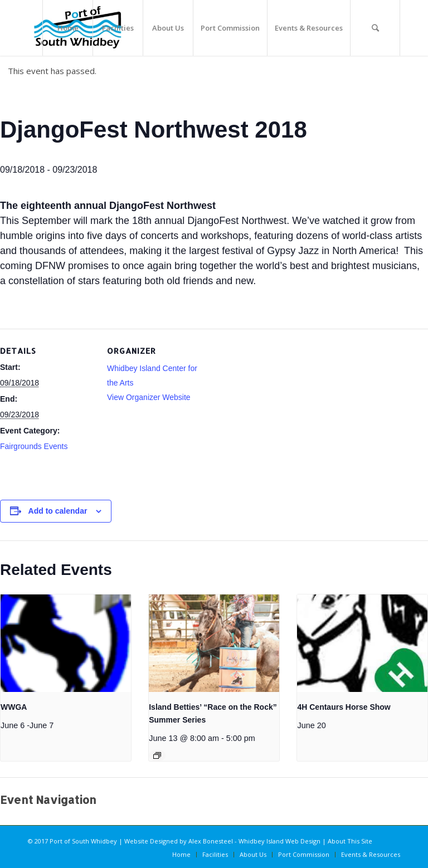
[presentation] (66, 643)
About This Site (350, 841)
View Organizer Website (149, 397)
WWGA (14, 707)
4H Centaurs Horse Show (344, 707)
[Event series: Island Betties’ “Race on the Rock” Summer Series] (157, 755)
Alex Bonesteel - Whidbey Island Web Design (254, 841)
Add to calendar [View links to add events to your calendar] (58, 511)
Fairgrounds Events (34, 446)
